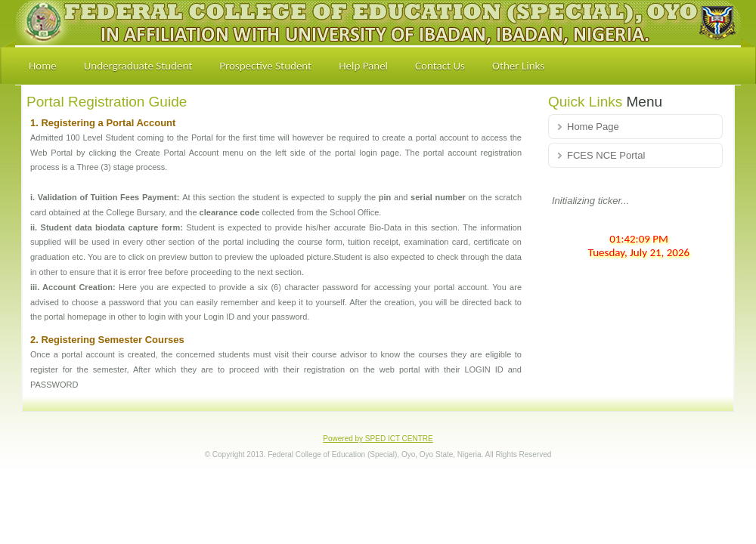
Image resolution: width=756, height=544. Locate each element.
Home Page (593, 127)
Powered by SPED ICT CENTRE (378, 439)
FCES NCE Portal (606, 155)
